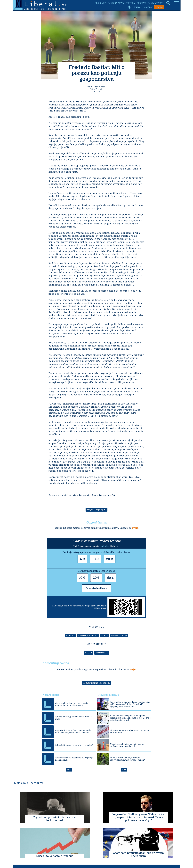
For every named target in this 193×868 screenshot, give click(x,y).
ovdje (135, 528)
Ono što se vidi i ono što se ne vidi (94, 495)
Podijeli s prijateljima (96, 510)
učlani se (105, 546)
